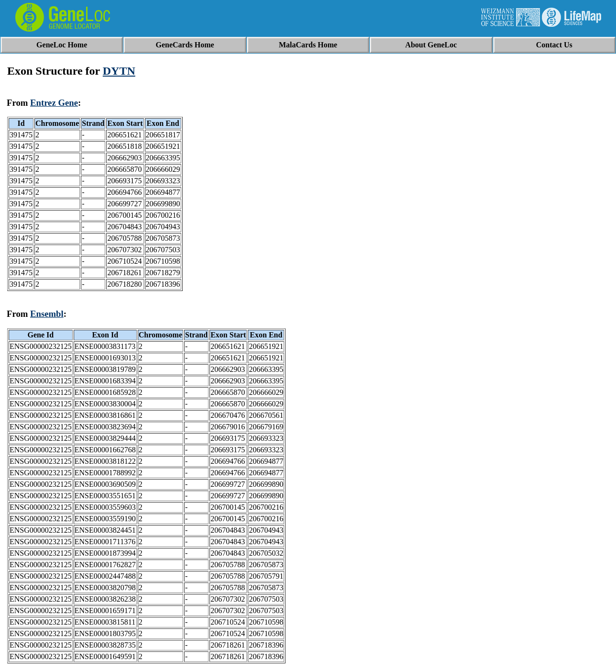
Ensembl (47, 314)
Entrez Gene (54, 103)
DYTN (119, 71)
